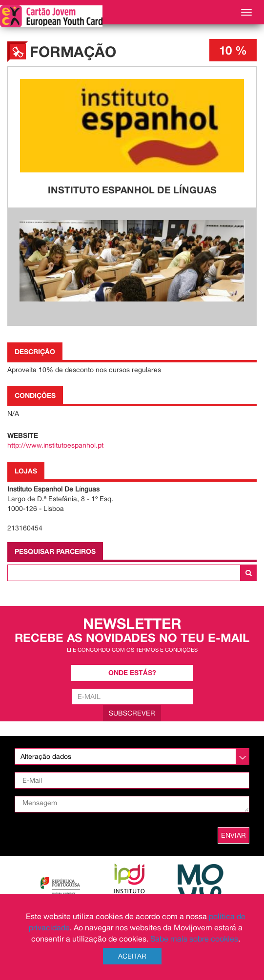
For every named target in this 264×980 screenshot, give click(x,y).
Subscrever (132, 713)
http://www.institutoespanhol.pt (55, 445)
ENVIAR (234, 835)
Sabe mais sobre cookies (194, 939)
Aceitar (132, 956)
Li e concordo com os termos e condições (132, 650)
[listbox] (132, 756)
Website (23, 435)
